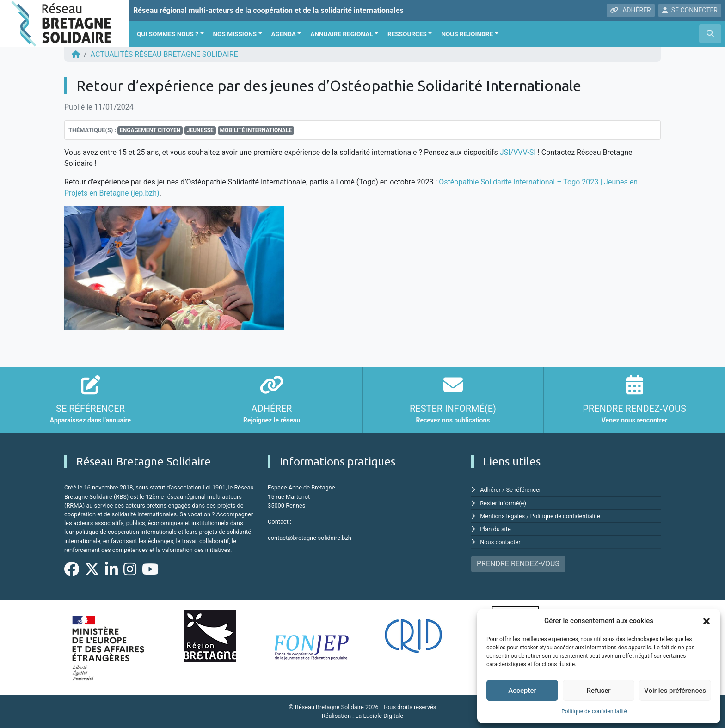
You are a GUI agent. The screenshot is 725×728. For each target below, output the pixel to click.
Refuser (598, 691)
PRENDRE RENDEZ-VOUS (518, 564)
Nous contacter (500, 542)
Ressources (407, 34)
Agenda (284, 34)
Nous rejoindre (467, 34)
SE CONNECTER (690, 10)
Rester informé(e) (503, 503)
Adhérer (490, 490)
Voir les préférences (675, 691)
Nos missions (235, 34)
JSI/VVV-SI (518, 152)
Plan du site (495, 529)
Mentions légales (502, 516)
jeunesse (200, 130)
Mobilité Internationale (256, 130)
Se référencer (524, 490)
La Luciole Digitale (379, 716)
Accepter (522, 691)
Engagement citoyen (150, 130)
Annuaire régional (341, 34)
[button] (707, 621)
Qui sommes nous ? (168, 34)
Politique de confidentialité (594, 711)
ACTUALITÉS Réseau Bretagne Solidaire (164, 54)
